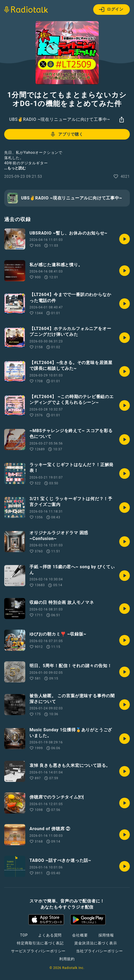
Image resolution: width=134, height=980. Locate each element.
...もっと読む (15, 168)
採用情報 (106, 935)
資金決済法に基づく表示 (96, 943)
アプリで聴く (66, 134)
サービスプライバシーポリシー (38, 951)
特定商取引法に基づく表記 (40, 943)
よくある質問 (50, 935)
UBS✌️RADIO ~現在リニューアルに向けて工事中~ (60, 119)
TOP (24, 935)
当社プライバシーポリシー (100, 951)
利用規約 (67, 959)
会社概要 (80, 935)
